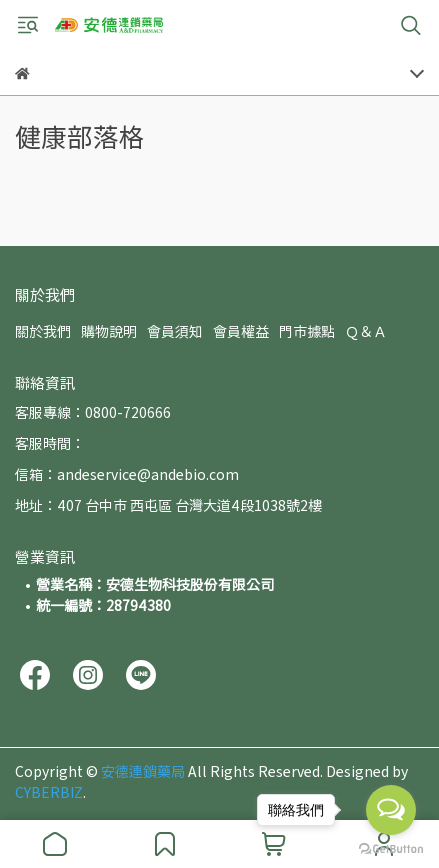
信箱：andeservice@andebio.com (127, 474)
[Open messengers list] (391, 810)
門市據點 (307, 331)
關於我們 (43, 331)
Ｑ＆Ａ (366, 331)
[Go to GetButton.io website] (391, 848)
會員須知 (175, 331)
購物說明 (109, 331)
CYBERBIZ (49, 792)
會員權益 (241, 331)
